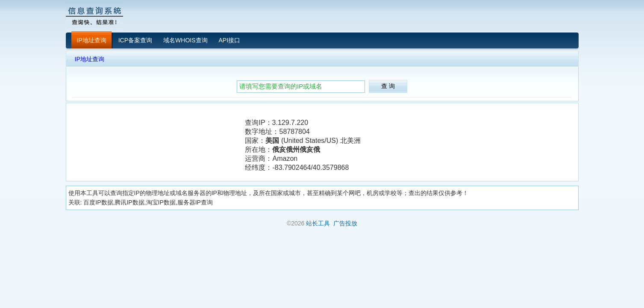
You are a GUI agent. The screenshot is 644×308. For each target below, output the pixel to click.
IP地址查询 (92, 40)
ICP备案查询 (135, 40)
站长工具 (318, 223)
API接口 (230, 40)
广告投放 (345, 223)
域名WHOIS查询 (185, 40)
